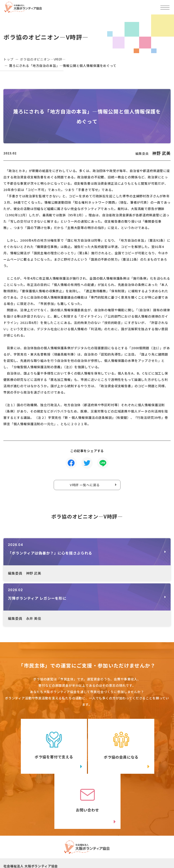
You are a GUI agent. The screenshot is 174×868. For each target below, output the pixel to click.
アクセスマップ (125, 827)
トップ (8, 59)
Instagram (48, 854)
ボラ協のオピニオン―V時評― (43, 59)
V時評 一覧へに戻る (85, 485)
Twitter (47, 844)
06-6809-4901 (25, 834)
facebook (133, 844)
